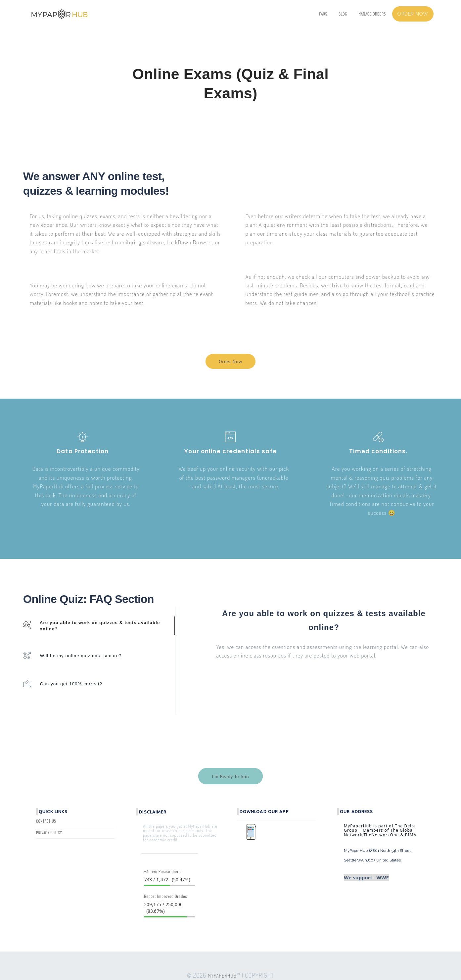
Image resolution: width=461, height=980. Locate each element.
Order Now (230, 362)
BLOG (343, 14)
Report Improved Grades (165, 896)
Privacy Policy (49, 833)
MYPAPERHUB (222, 975)
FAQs (323, 14)
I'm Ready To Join (231, 776)
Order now (413, 14)
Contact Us (46, 821)
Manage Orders (372, 14)
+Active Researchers (162, 871)
